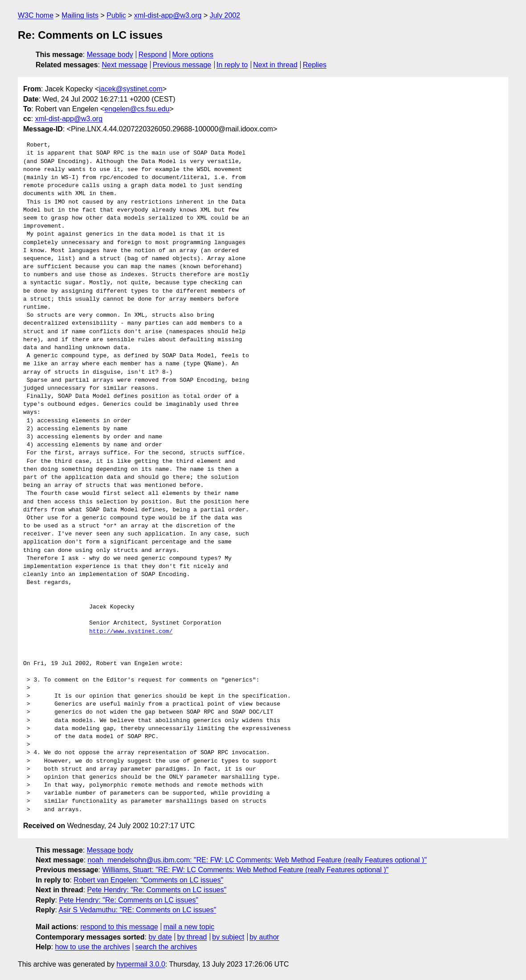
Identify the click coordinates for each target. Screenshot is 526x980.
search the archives (166, 947)
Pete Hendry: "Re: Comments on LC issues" (157, 890)
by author (264, 937)
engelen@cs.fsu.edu (137, 109)
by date (160, 937)
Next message (125, 65)
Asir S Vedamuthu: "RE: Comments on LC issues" (138, 910)
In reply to (232, 65)
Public (116, 15)
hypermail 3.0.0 (141, 964)
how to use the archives (93, 947)
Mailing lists (80, 15)
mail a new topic (189, 927)
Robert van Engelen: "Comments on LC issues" (148, 880)
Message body (110, 55)
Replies (315, 65)
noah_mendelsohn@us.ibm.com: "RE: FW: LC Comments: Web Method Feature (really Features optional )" (257, 860)
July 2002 (225, 15)
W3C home (36, 15)
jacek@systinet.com (131, 89)
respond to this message (119, 927)
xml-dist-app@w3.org (168, 15)
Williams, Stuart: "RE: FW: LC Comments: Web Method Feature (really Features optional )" (245, 870)
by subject (228, 937)
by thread (192, 937)
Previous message (182, 65)
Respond (153, 55)
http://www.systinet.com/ (131, 632)
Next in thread (275, 65)
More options (193, 55)
